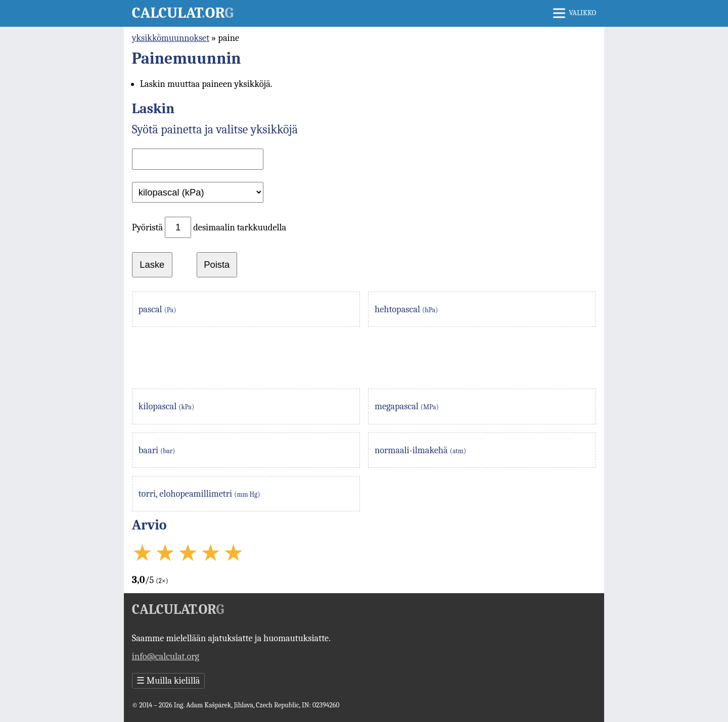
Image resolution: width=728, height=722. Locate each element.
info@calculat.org (166, 656)
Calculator (183, 13)
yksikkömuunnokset (171, 38)
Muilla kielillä (168, 681)
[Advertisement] (364, 358)
